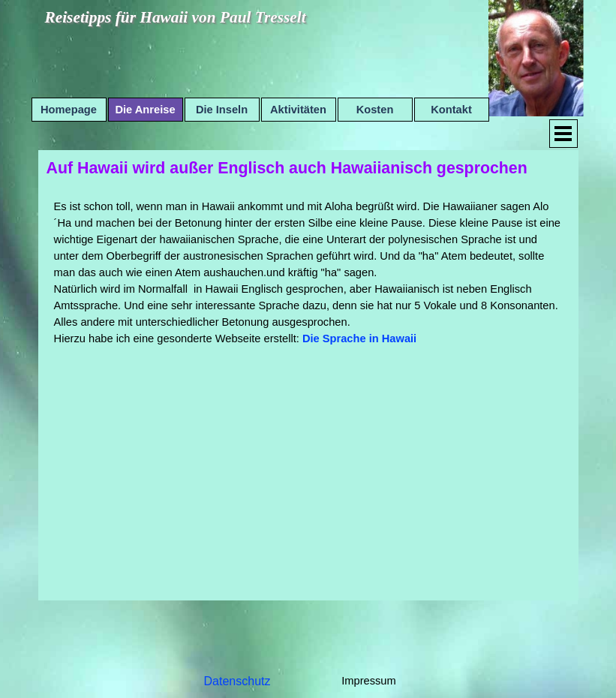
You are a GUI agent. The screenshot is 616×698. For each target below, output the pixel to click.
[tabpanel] (308, 272)
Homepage (69, 110)
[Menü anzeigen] (563, 134)
